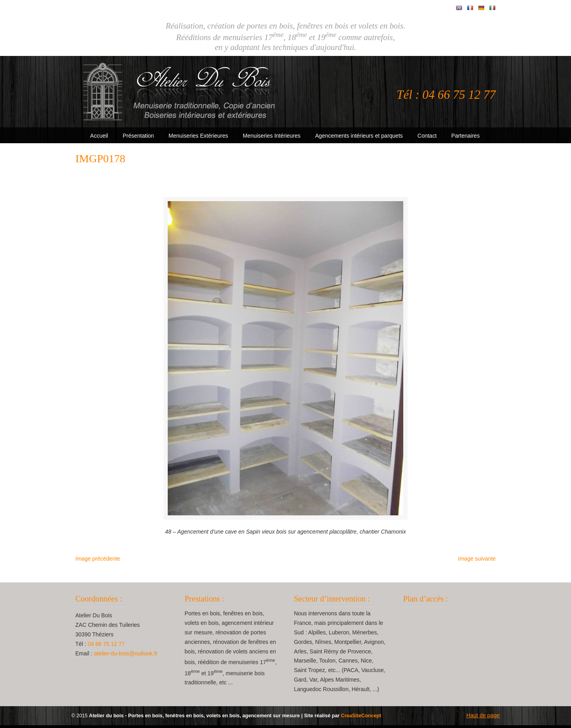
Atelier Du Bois (180, 92)
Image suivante (477, 562)
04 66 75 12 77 (106, 647)
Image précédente (98, 562)
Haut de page (483, 718)
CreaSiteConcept (361, 719)
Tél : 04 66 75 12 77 (446, 95)
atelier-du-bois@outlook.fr (126, 656)
